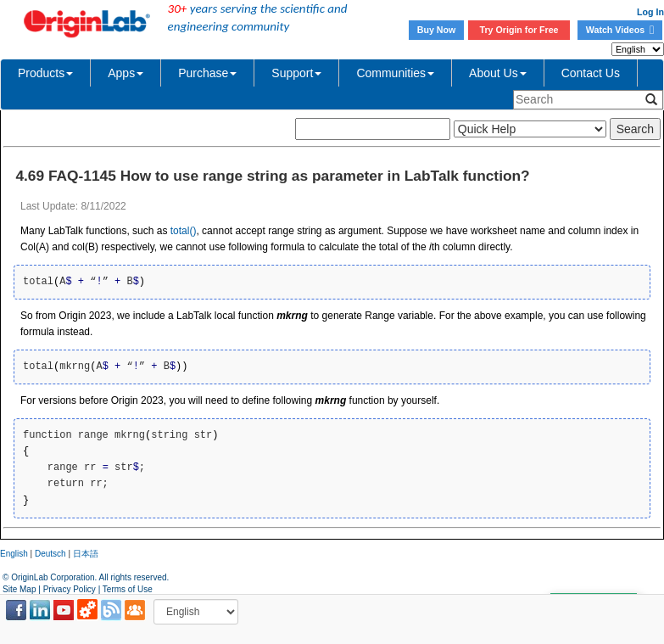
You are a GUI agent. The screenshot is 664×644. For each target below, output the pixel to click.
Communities (395, 73)
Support (296, 73)
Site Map (19, 589)
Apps (126, 73)
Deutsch (50, 554)
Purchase (207, 73)
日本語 (86, 554)
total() (184, 231)
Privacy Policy (70, 589)
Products (45, 73)
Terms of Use (128, 589)
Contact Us (591, 73)
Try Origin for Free (519, 30)
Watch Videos (620, 30)
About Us (498, 73)
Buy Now (437, 30)
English (14, 554)
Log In (650, 12)
